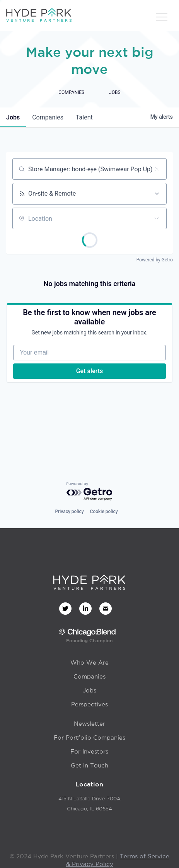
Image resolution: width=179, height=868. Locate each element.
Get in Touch (89, 765)
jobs (13, 117)
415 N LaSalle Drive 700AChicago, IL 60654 (89, 804)
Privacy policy (69, 512)
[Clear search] (157, 169)
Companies (89, 676)
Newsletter (89, 724)
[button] (162, 17)
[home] (39, 15)
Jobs (89, 690)
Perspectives (89, 704)
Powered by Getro (155, 260)
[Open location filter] (157, 218)
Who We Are (89, 663)
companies (48, 117)
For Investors (89, 751)
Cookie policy (104, 512)
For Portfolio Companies (89, 738)
